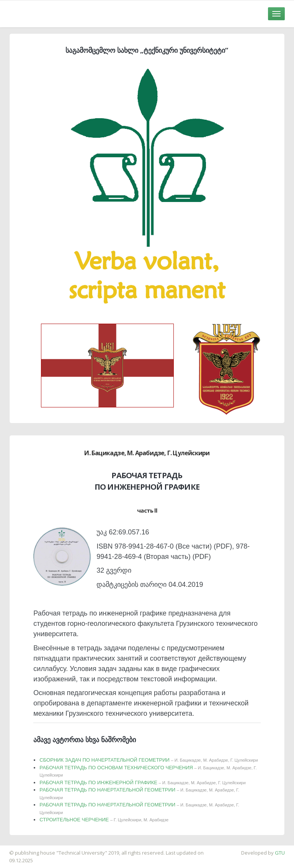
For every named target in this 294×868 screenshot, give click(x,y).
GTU (280, 853)
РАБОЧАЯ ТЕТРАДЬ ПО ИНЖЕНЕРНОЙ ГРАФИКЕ (142, 783)
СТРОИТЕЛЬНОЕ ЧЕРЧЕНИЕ (104, 820)
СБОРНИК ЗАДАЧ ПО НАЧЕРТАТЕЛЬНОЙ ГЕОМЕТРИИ (149, 760)
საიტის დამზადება (23, 849)
